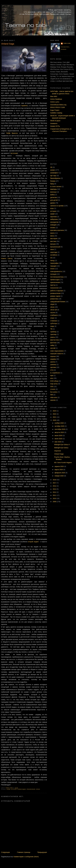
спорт (52, 318)
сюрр (52, 326)
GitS (52, 387)
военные (53, 192)
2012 (55, 492)
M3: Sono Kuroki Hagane (63, 463)
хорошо (53, 356)
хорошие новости (57, 354)
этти (52, 370)
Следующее (6, 852)
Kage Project (55, 110)
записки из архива (57, 206)
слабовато (54, 315)
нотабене (54, 255)
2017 (55, 483)
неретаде (54, 252)
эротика (53, 367)
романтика (54, 299)
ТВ (51, 329)
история (14, 789)
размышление (55, 293)
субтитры (54, 323)
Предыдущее (42, 852)
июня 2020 (59, 439)
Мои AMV (54, 96)
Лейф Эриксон (12, 133)
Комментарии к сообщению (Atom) (26, 857)
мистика (53, 241)
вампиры (54, 189)
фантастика (55, 340)
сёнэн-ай (54, 310)
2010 (55, 498)
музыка (53, 244)
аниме (8, 789)
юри (52, 375)
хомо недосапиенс (57, 351)
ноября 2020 (59, 423)
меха (52, 236)
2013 (55, 489)
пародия (53, 266)
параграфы (54, 263)
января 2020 (59, 476)
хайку (52, 345)
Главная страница (24, 852)
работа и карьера (57, 291)
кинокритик (54, 222)
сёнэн (38, 789)
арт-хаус (53, 176)
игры (52, 208)
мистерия (54, 239)
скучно (53, 313)
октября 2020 (60, 426)
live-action (54, 392)
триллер (53, 334)
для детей (54, 200)
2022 (55, 414)
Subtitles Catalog (56, 113)
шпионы (53, 365)
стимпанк (54, 321)
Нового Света (7, 258)
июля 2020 (59, 436)
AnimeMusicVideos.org (58, 105)
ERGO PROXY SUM (58, 107)
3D (51, 167)
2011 (55, 495)
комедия (53, 225)
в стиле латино (56, 187)
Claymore (58, 451)
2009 (55, 502)
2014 (55, 486)
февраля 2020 (60, 473)
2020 (55, 420)
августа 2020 (60, 432)
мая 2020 (58, 442)
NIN (52, 395)
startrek (53, 400)
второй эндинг (33, 542)
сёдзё (52, 304)
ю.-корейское (55, 373)
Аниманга (54, 123)
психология (54, 288)
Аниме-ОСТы (55, 126)
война (52, 195)
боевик (53, 181)
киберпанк (54, 219)
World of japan (55, 121)
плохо (52, 269)
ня (51, 258)
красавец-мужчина (57, 230)
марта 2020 (59, 470)
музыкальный (55, 247)
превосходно (22, 789)
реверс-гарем (55, 296)
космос (53, 228)
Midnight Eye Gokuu (61, 448)
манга (52, 233)
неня (52, 249)
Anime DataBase (56, 99)
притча (53, 285)
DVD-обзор (54, 381)
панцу (52, 261)
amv (52, 378)
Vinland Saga (59, 454)
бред (52, 184)
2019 (55, 480)
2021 (55, 417)
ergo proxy (54, 384)
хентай (53, 348)
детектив (54, 197)
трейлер (53, 332)
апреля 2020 (59, 466)
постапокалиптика (57, 277)
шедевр (53, 359)
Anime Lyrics (55, 102)
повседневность (56, 271)
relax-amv (54, 397)
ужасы (53, 337)
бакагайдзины (55, 178)
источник (14, 153)
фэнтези (53, 343)
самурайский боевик (58, 302)
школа (53, 362)
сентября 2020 (60, 429)
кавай (52, 214)
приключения (31, 789)
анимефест (54, 173)
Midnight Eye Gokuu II (62, 445)
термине (24, 106)
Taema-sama (67, 43)
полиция (53, 274)
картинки (54, 217)
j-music (53, 389)
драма (53, 203)
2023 (55, 411)
